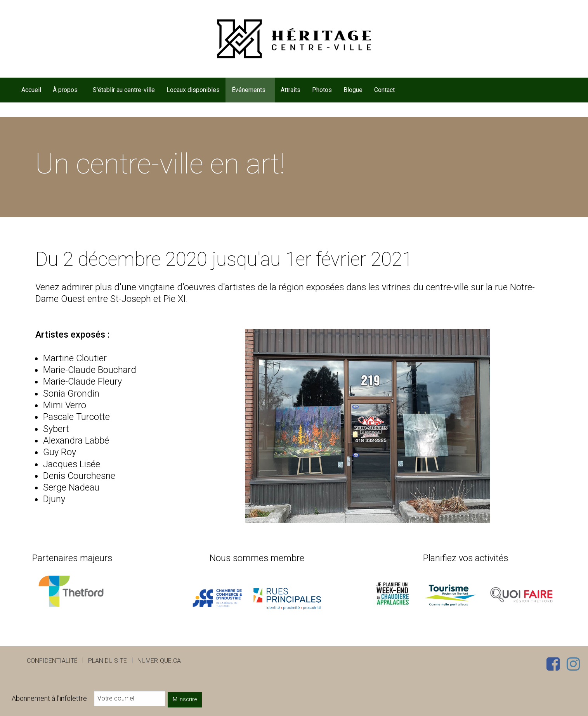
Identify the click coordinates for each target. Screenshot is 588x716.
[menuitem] (31, 90)
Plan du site (108, 661)
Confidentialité (52, 661)
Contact (384, 90)
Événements (249, 90)
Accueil (31, 90)
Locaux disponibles (193, 90)
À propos (65, 90)
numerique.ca (159, 661)
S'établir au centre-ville (124, 90)
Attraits (291, 90)
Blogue (353, 90)
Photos (322, 90)
